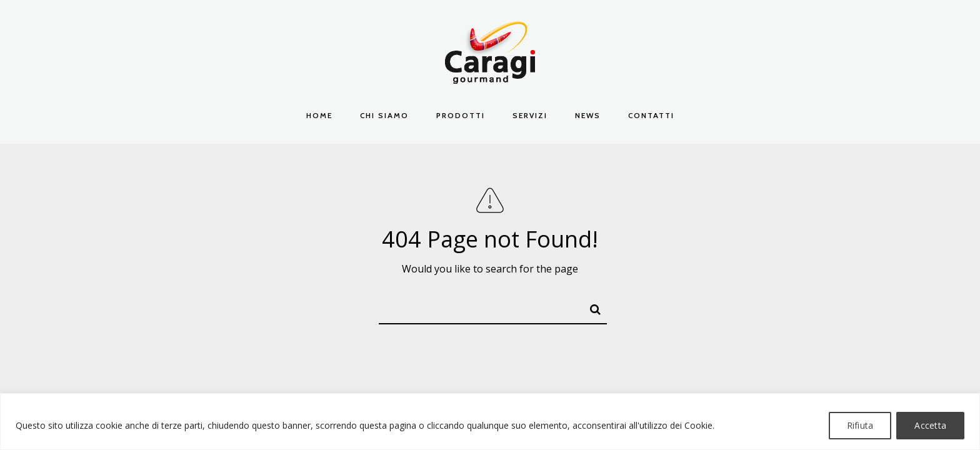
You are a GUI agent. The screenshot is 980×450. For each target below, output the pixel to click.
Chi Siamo (384, 115)
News (588, 115)
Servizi (530, 115)
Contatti (651, 115)
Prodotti (461, 115)
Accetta (930, 425)
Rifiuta (860, 425)
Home (319, 115)
